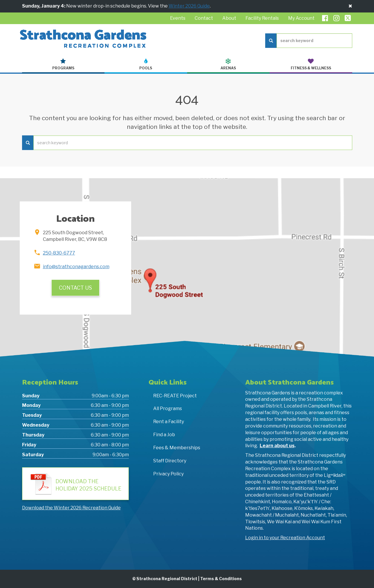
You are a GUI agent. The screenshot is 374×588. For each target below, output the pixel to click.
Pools (146, 64)
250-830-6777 (59, 253)
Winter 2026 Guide (189, 6)
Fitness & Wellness (311, 64)
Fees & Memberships (177, 448)
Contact (204, 18)
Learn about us (277, 446)
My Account (301, 18)
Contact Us (75, 288)
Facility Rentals (262, 18)
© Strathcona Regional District (165, 579)
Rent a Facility (169, 422)
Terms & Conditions (221, 579)
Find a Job (164, 435)
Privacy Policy (168, 474)
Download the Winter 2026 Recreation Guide (71, 508)
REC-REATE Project (175, 396)
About (229, 18)
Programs (63, 64)
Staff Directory (170, 461)
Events (178, 18)
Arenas (228, 64)
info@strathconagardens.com (76, 267)
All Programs (168, 408)
